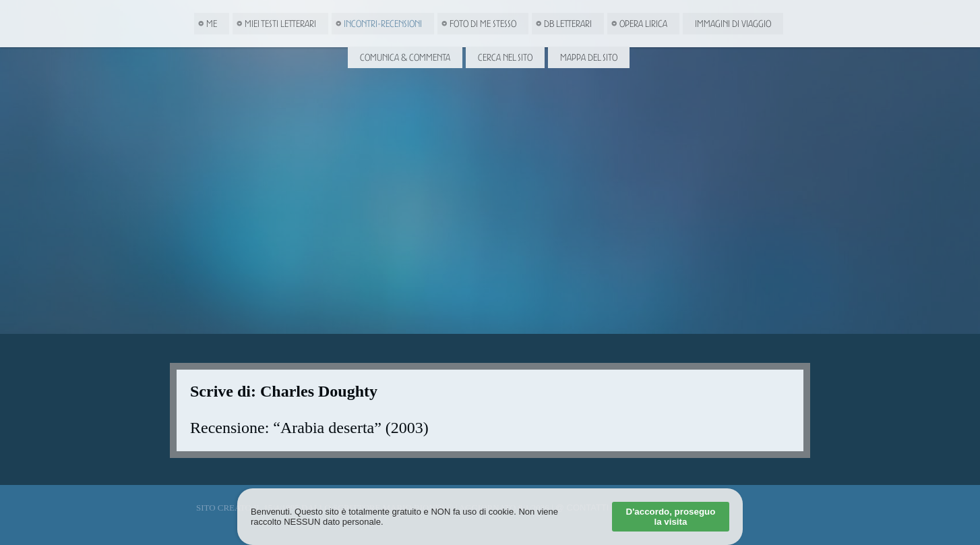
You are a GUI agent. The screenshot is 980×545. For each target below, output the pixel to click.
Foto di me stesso (483, 24)
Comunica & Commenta (405, 57)
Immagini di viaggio (733, 24)
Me (212, 24)
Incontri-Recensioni (383, 24)
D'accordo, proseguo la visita (671, 517)
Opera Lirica (643, 24)
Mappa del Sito (589, 57)
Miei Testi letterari (280, 24)
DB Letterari (568, 24)
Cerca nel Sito (505, 57)
